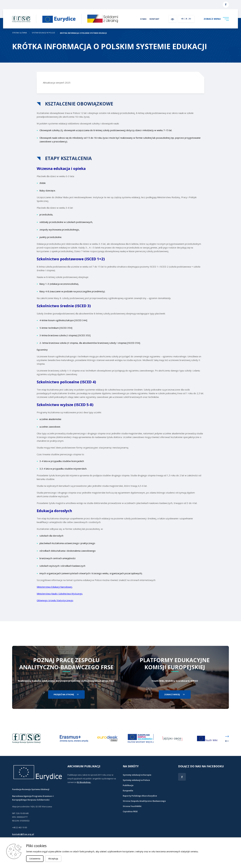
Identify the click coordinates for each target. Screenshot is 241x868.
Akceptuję (53, 859)
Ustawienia (35, 859)
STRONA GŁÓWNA (20, 33)
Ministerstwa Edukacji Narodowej (54, 587)
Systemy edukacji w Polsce (136, 780)
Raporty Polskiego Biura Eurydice (140, 796)
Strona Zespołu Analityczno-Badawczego (144, 801)
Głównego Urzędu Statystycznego (55, 600)
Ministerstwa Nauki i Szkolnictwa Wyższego (60, 594)
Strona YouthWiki (132, 806)
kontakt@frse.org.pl (23, 834)
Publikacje (128, 785)
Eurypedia (128, 791)
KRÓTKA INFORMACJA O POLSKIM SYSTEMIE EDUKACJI (83, 33)
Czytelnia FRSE (130, 811)
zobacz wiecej (172, 694)
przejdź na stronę (64, 694)
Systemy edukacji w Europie (137, 775)
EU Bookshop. (84, 782)
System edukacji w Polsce (43, 33)
